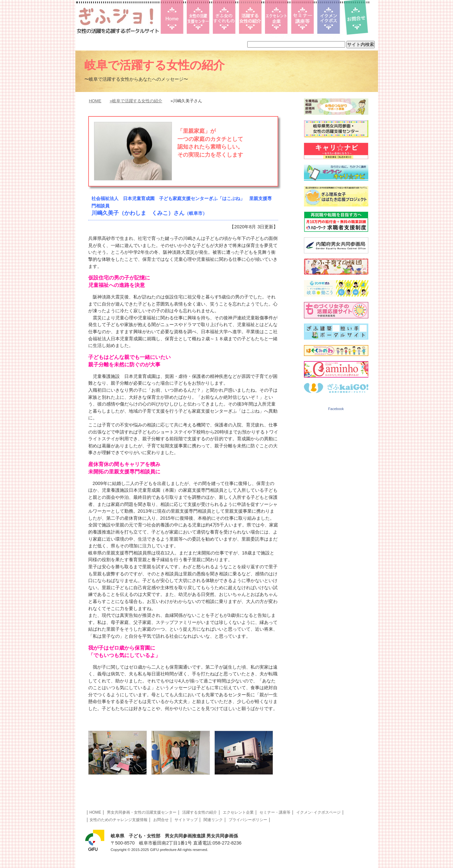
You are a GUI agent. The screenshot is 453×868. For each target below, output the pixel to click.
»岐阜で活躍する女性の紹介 (136, 101)
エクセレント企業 (238, 812)
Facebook (336, 409)
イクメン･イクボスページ (318, 812)
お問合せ (161, 820)
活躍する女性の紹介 (200, 812)
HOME (95, 101)
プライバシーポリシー (248, 820)
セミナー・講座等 (275, 812)
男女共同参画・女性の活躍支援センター (142, 812)
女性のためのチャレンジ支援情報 (118, 820)
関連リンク (213, 820)
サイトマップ (186, 820)
